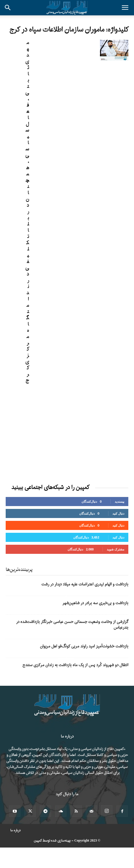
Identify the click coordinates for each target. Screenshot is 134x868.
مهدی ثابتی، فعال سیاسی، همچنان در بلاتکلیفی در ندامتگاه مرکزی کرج (27, 212)
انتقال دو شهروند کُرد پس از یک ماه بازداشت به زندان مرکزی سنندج (75, 665)
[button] (125, 8)
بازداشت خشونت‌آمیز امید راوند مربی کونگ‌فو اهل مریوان (84, 646)
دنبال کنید (118, 513)
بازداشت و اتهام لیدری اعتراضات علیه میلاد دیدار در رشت (85, 584)
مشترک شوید (116, 549)
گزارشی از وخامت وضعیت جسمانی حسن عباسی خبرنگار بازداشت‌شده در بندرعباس (72, 625)
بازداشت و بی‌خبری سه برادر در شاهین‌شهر (95, 603)
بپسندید (120, 501)
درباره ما (15, 830)
